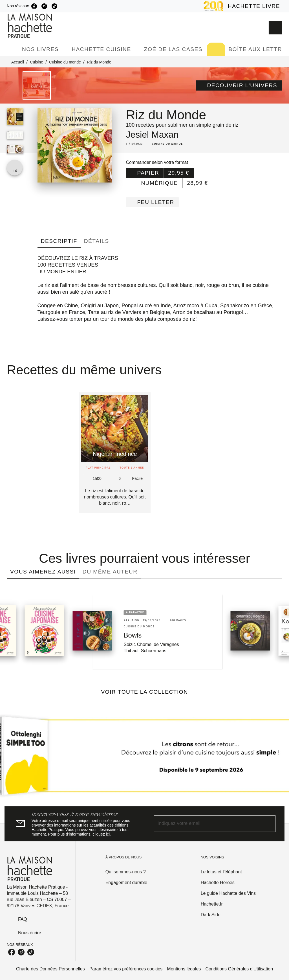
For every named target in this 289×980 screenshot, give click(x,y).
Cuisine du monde (65, 62)
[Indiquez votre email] (208, 824)
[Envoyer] (269, 824)
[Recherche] (275, 28)
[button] (239, 85)
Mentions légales (184, 969)
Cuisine (37, 62)
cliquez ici (101, 834)
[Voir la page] (144, 758)
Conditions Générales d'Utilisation (239, 969)
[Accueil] (30, 26)
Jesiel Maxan (152, 135)
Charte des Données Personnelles (50, 969)
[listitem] (34, 6)
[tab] (13, 49)
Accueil (18, 62)
